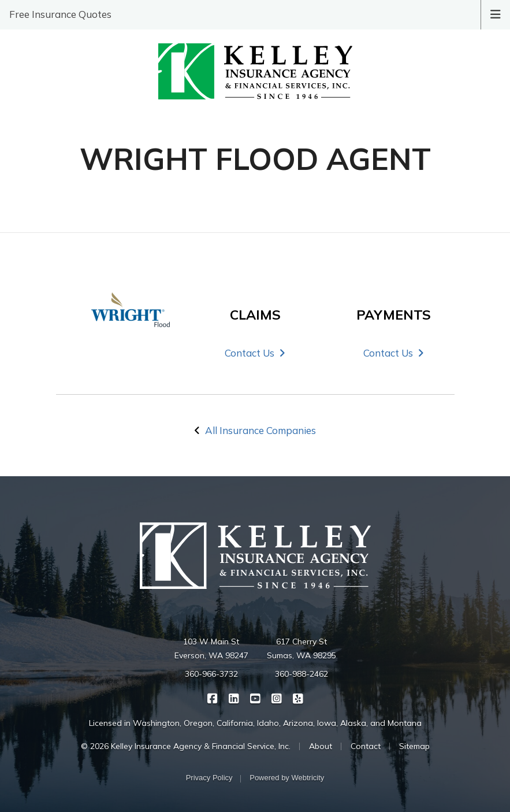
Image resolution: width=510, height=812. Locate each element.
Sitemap (414, 746)
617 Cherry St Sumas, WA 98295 (301, 648)
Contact (366, 746)
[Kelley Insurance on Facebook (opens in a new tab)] (212, 698)
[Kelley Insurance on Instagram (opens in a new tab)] (276, 698)
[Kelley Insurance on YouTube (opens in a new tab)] (255, 698)
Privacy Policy (209, 778)
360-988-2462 (301, 674)
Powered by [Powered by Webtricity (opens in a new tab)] (287, 778)
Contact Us (255, 353)
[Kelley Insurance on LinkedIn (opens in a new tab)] (234, 698)
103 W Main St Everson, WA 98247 (211, 648)
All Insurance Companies (260, 430)
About (321, 746)
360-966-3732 (211, 674)
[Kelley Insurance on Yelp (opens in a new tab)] (298, 698)
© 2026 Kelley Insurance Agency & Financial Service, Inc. (186, 746)
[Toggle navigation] (496, 13)
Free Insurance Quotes (60, 14)
